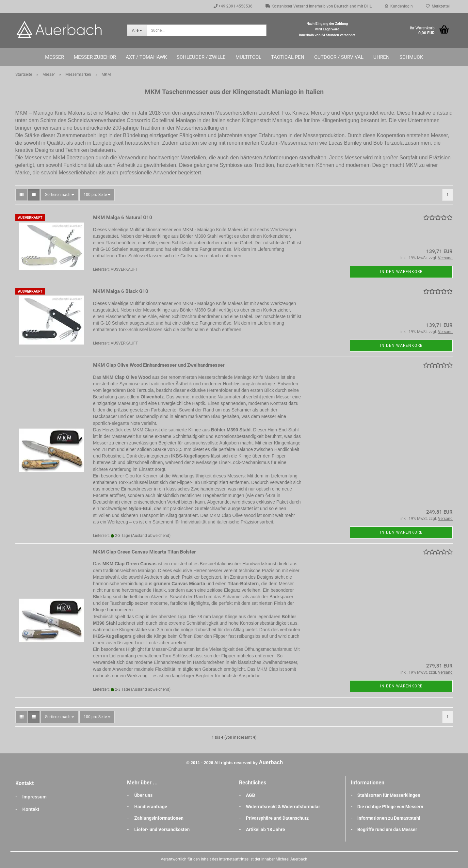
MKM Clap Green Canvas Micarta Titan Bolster (145, 552)
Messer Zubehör (95, 57)
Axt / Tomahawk (146, 57)
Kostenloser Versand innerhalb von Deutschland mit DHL (319, 6)
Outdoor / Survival (339, 57)
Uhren (381, 57)
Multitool (248, 57)
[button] (22, 195)
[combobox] (60, 195)
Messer (55, 57)
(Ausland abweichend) (151, 536)
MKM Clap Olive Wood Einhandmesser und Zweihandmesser (159, 365)
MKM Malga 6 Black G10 (121, 291)
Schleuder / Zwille (201, 57)
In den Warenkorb (401, 272)
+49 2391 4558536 (233, 6)
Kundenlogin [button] (399, 6)
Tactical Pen (288, 57)
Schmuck (411, 57)
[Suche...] (137, 30)
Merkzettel (438, 6)
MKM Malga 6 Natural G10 (123, 217)
